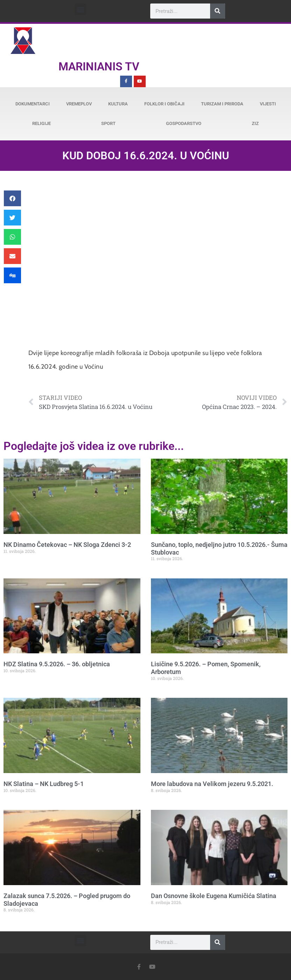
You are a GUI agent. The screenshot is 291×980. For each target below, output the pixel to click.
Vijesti (268, 104)
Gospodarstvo (184, 123)
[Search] (218, 11)
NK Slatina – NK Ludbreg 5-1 (44, 784)
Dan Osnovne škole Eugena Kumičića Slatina (214, 896)
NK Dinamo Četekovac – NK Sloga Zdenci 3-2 (67, 545)
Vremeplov (79, 104)
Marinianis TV (99, 67)
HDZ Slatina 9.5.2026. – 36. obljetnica (57, 664)
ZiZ (255, 123)
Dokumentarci (33, 104)
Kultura (118, 104)
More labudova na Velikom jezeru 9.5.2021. (212, 784)
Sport (108, 123)
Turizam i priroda (222, 104)
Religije (41, 123)
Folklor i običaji (164, 104)
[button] (80, 9)
